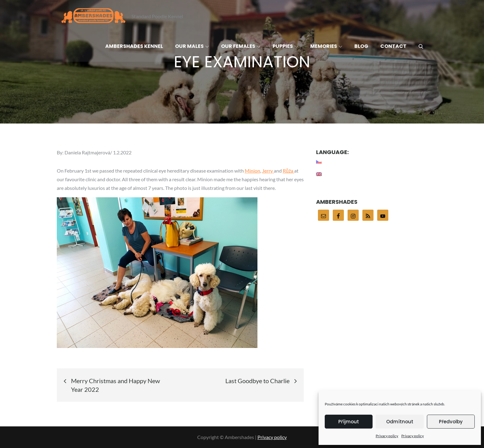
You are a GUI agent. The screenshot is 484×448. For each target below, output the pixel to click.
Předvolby (451, 422)
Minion (252, 171)
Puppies (285, 46)
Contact (393, 46)
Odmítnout (400, 422)
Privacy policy (387, 436)
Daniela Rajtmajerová (87, 152)
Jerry (268, 171)
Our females (241, 46)
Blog (361, 46)
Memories (326, 46)
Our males (192, 46)
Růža (288, 171)
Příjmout (349, 422)
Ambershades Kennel (134, 46)
